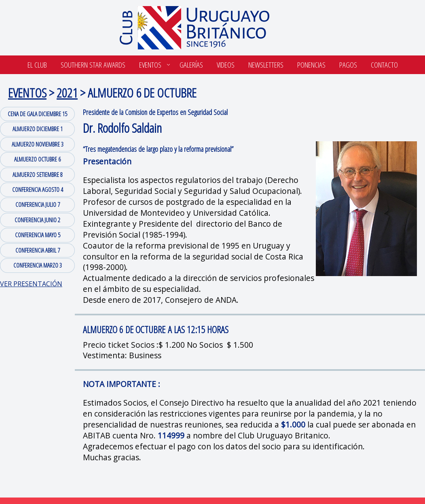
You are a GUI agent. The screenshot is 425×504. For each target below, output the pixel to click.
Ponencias (311, 65)
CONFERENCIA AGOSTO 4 (38, 189)
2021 (67, 93)
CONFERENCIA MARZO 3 (38, 265)
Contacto (384, 65)
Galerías (191, 65)
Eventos (150, 65)
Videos (226, 65)
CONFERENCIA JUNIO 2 (37, 220)
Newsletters (266, 65)
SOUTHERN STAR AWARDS (93, 65)
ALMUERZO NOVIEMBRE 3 (38, 144)
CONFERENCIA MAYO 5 (38, 235)
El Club (37, 65)
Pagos (348, 65)
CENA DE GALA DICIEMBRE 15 (37, 114)
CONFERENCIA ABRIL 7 (38, 250)
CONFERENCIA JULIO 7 (38, 204)
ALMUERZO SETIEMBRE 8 (38, 174)
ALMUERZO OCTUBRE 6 (37, 159)
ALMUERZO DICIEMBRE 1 (38, 129)
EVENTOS (27, 93)
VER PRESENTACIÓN (31, 284)
